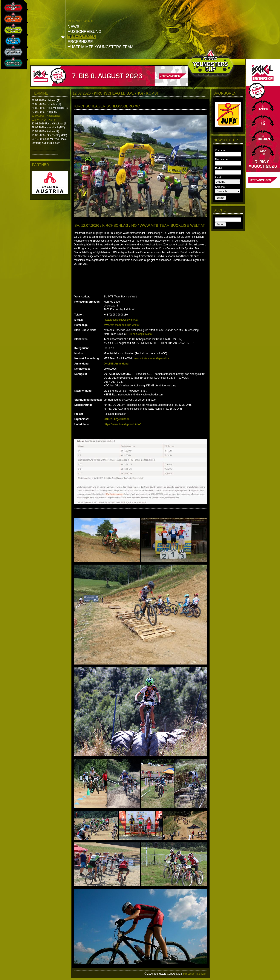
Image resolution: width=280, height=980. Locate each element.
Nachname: (222, 159)
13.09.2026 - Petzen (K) (45, 131)
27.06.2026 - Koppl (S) (45, 112)
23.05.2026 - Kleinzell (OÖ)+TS (50, 108)
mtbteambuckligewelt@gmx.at (121, 320)
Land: (218, 178)
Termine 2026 (81, 37)
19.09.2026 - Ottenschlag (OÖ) (49, 135)
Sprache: (220, 187)
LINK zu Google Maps (139, 334)
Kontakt (202, 974)
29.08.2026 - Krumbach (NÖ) (48, 127)
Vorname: (221, 150)
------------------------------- (45, 155)
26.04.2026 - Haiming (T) (46, 100)
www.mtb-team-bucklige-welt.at (122, 325)
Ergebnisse (80, 42)
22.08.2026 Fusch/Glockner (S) (50, 124)
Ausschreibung (85, 32)
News (73, 27)
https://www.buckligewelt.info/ (122, 424)
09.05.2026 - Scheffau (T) (46, 104)
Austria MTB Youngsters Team (100, 47)
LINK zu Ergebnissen (117, 419)
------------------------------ (44, 147)
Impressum (189, 974)
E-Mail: (219, 168)
